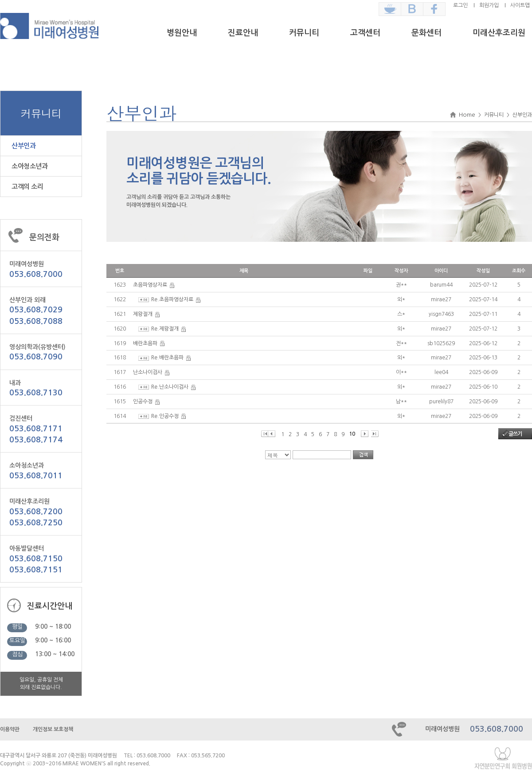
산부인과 (23, 146)
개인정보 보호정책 (53, 729)
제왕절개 (143, 314)
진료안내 (243, 33)
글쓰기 (515, 434)
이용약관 (10, 729)
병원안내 (182, 33)
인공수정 (143, 402)
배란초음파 (145, 343)
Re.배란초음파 (167, 358)
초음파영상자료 (150, 285)
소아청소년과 (29, 166)
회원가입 (489, 5)
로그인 (460, 5)
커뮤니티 (304, 33)
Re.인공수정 (165, 416)
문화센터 (426, 33)
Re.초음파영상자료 (172, 299)
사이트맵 (520, 5)
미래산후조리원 (499, 33)
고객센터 (365, 33)
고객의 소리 (27, 187)
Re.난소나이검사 (170, 387)
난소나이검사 (148, 372)
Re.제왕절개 (165, 329)
